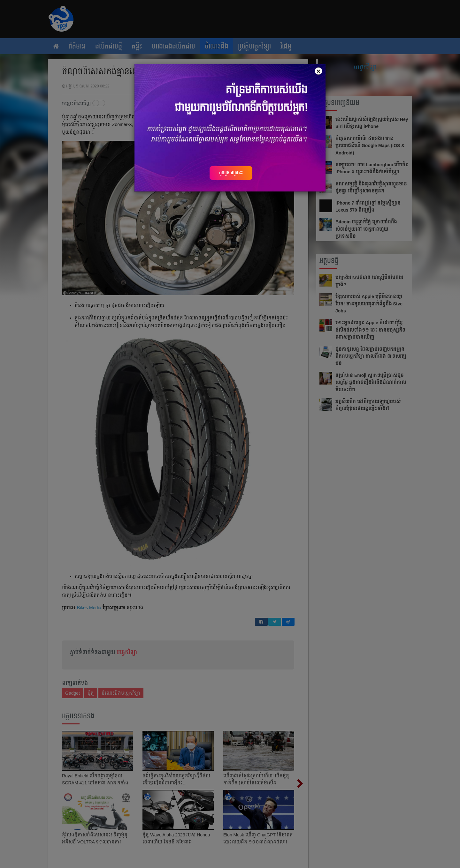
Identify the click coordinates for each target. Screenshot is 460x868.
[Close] (318, 71)
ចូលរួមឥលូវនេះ (231, 173)
